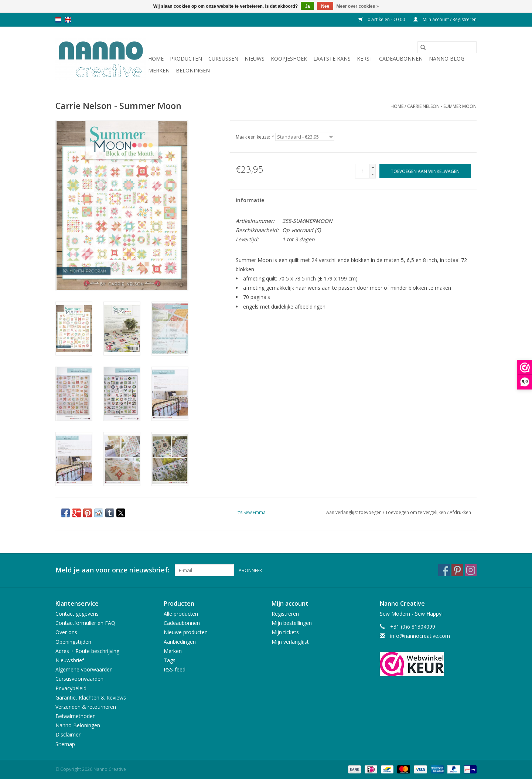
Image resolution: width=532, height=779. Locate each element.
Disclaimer (68, 734)
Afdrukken (460, 512)
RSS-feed (175, 669)
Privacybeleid (71, 688)
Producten (186, 59)
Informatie (250, 200)
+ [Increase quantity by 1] (373, 168)
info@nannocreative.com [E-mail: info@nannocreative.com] (420, 636)
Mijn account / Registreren (445, 19)
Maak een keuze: (255, 137)
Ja (307, 6)
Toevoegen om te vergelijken (416, 512)
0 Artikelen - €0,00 (382, 19)
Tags (170, 660)
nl (58, 20)
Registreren (285, 614)
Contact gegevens (77, 614)
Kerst (365, 59)
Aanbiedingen (180, 642)
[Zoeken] (447, 47)
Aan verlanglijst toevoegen (354, 512)
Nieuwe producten (186, 632)
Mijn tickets (285, 632)
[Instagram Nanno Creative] (471, 570)
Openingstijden (73, 642)
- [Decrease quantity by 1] (373, 174)
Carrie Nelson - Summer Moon (442, 106)
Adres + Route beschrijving (87, 651)
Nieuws (255, 59)
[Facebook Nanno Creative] (444, 570)
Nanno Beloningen (78, 725)
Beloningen (193, 70)
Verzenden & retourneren (86, 707)
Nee (325, 6)
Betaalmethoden (76, 716)
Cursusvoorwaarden (79, 679)
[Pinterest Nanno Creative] (457, 570)
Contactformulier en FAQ (85, 623)
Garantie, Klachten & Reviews (91, 698)
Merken (159, 70)
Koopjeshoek (289, 59)
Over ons (66, 632)
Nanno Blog (447, 59)
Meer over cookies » (358, 6)
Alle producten (181, 614)
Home (156, 59)
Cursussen (223, 59)
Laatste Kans (332, 59)
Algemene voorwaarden (84, 669)
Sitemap (65, 744)
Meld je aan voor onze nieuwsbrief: (112, 570)
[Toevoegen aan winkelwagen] (425, 171)
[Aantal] (362, 171)
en (68, 20)
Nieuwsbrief (70, 660)
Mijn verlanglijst (290, 642)
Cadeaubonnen (401, 59)
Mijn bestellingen (292, 623)
